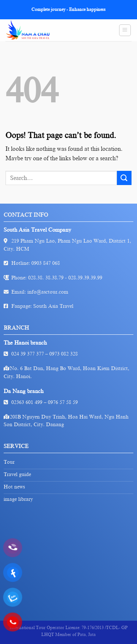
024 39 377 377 (28, 354)
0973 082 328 (64, 354)
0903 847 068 (46, 263)
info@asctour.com (48, 292)
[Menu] (125, 30)
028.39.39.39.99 (85, 278)
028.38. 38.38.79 (46, 278)
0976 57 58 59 (63, 402)
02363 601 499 (27, 402)
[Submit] (124, 178)
